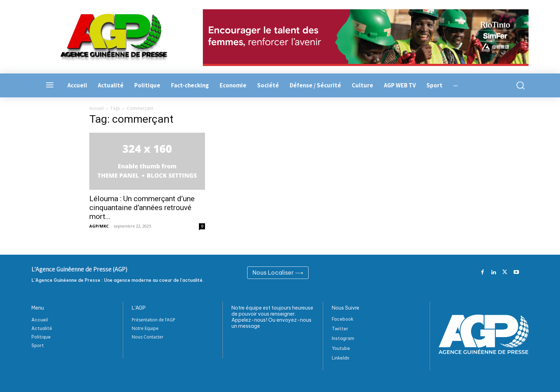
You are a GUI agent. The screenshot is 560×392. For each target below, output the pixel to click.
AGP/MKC (99, 226)
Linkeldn (341, 358)
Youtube (341, 348)
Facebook (343, 319)
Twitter (340, 329)
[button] (516, 85)
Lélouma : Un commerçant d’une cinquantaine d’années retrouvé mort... (142, 208)
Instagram (343, 338)
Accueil (96, 108)
